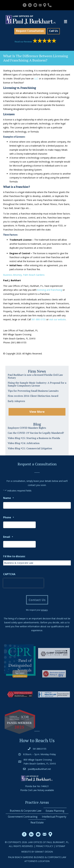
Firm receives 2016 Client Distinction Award (33, 396)
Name (8, 498)
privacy (44, 610)
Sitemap (60, 846)
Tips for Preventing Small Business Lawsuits (33, 391)
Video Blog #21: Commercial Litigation (30, 448)
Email (8, 537)
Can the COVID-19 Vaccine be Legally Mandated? (36, 433)
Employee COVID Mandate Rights (27, 428)
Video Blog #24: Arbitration (24, 443)
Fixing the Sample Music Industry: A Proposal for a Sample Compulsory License (37, 384)
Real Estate (37, 822)
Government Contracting (23, 817)
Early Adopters (16, 401)
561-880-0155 (39, 319)
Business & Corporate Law (26, 811)
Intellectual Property (54, 817)
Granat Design (44, 852)
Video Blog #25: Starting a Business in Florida (34, 438)
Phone (9, 518)
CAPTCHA (9, 574)
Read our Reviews (35, 42)
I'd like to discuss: (14, 556)
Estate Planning (55, 811)
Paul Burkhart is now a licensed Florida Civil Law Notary (35, 376)
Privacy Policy (45, 846)
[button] (30, 31)
